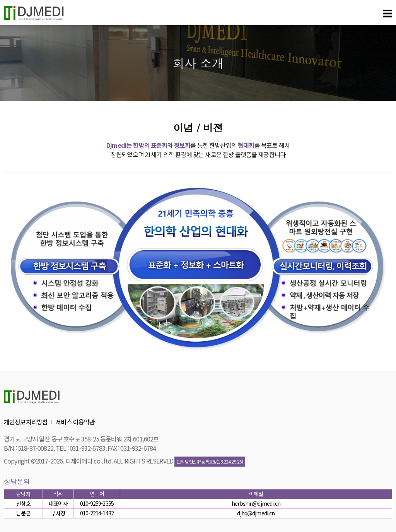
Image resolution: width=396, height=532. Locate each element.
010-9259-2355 (97, 503)
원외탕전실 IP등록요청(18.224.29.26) (210, 461)
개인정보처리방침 (26, 422)
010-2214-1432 (97, 513)
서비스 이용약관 (75, 422)
